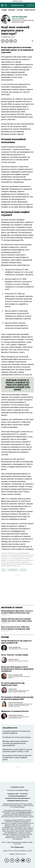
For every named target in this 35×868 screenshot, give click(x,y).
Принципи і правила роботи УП (17, 801)
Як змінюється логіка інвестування (17, 737)
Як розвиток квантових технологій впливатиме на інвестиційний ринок (17, 757)
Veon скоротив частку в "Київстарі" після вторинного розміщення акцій (16, 628)
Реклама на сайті (13, 794)
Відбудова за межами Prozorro (15, 711)
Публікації (12, 10)
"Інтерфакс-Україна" (24, 812)
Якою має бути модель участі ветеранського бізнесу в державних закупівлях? (17, 669)
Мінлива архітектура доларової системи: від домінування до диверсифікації (15, 743)
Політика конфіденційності (18, 796)
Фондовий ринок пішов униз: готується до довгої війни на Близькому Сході (17, 612)
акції (4, 570)
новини (4, 10)
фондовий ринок (13, 570)
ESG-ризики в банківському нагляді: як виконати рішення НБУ (17, 698)
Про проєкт (24, 794)
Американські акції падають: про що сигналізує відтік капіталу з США (17, 750)
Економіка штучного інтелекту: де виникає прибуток (16, 732)
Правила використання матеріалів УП (18, 798)
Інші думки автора (10, 728)
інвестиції (23, 570)
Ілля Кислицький (19, 17)
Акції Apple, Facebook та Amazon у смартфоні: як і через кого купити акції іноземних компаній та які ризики (18, 385)
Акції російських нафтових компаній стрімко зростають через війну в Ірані (16, 620)
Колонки (20, 10)
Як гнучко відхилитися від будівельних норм (13, 684)
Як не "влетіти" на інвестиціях (15, 655)
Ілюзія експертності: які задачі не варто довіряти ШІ (16, 642)
